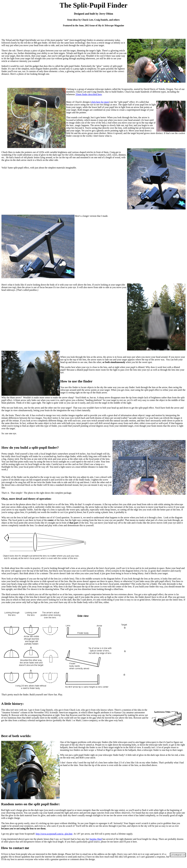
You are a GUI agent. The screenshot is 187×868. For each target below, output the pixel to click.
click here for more (100, 102)
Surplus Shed (96, 839)
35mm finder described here (89, 94)
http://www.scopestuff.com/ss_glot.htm (54, 834)
